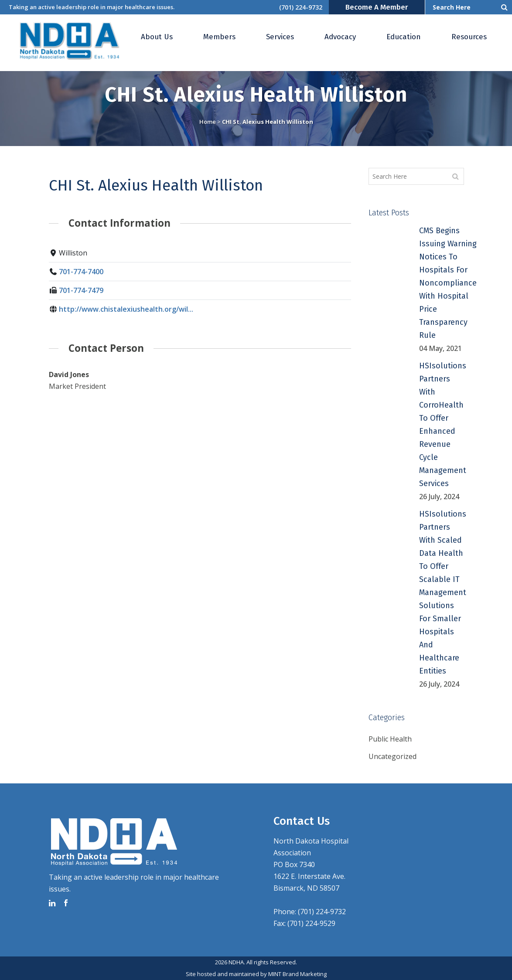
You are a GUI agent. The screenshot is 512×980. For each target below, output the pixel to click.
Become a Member (377, 7)
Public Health (390, 739)
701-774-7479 (81, 290)
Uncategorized (393, 756)
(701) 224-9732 (301, 7)
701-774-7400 (81, 272)
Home (208, 122)
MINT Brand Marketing (297, 974)
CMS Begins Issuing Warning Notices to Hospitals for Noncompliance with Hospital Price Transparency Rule (448, 283)
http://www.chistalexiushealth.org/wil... (126, 309)
